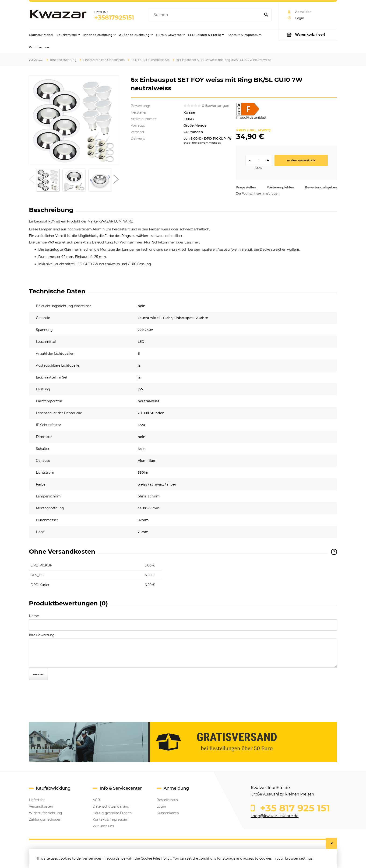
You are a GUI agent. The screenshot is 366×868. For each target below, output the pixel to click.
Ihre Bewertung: (42, 635)
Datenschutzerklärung (111, 806)
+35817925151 (114, 17)
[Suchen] (266, 15)
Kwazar (189, 112)
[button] (32, 180)
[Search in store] (206, 15)
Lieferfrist (37, 800)
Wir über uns (103, 826)
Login (161, 806)
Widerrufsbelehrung (46, 813)
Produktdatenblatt (251, 118)
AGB (96, 800)
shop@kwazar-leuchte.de (275, 816)
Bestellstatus (167, 800)
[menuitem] (41, 35)
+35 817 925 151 (294, 808)
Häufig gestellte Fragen (112, 813)
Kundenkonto (168, 813)
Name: (34, 616)
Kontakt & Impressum (111, 819)
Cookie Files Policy (156, 858)
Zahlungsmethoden (45, 819)
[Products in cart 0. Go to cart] (308, 34)
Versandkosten (41, 806)
